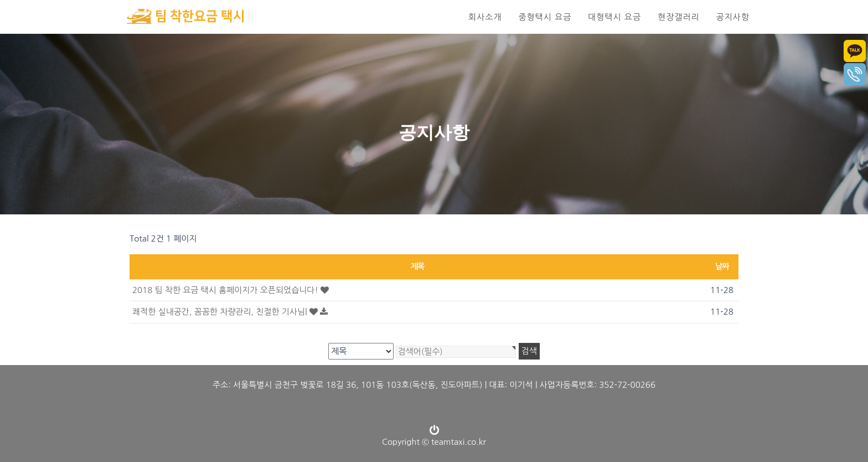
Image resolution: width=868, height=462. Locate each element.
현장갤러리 (679, 17)
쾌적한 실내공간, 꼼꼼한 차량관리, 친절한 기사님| (230, 312)
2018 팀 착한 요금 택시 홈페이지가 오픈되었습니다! (231, 290)
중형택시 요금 (545, 17)
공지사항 (733, 17)
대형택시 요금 (614, 17)
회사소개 (485, 17)
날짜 (722, 266)
